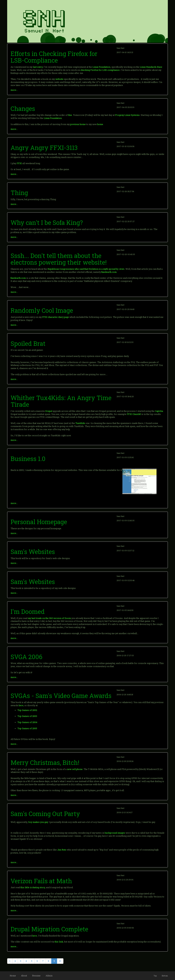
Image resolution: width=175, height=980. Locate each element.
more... (14, 90)
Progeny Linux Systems (127, 115)
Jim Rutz (62, 850)
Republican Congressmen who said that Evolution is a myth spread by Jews (86, 269)
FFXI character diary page (56, 317)
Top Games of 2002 (27, 710)
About (24, 976)
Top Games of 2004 (27, 722)
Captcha (159, 411)
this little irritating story (33, 887)
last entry (38, 67)
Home (13, 976)
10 (60, 961)
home (100, 124)
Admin (49, 976)
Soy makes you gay (38, 822)
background (111, 833)
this (70, 115)
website (59, 79)
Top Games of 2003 (27, 716)
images (121, 833)
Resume (36, 976)
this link (59, 942)
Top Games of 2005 (27, 728)
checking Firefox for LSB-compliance (100, 70)
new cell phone (75, 769)
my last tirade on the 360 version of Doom (49, 618)
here (21, 705)
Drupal (49, 411)
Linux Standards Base (151, 67)
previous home (78, 124)
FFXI (19, 163)
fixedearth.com (109, 272)
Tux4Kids (80, 423)
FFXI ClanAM (134, 414)
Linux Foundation (101, 67)
